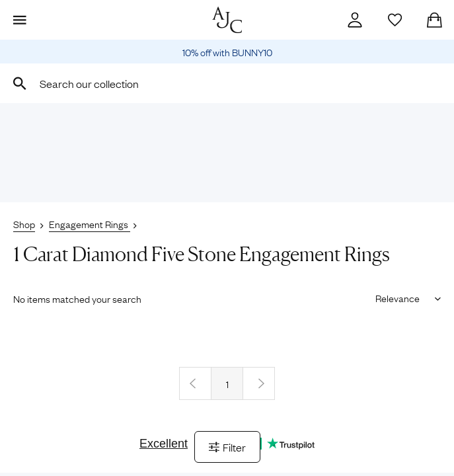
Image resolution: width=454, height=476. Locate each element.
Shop (24, 223)
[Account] (355, 20)
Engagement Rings (90, 223)
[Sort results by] (403, 297)
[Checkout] (434, 20)
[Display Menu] (20, 20)
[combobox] (227, 83)
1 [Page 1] (227, 383)
